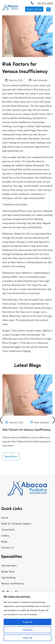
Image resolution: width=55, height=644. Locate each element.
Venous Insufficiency (13, 583)
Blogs (4, 541)
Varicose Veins (9, 565)
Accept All (27, 622)
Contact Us (7, 547)
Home (5, 517)
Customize (27, 630)
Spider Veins (8, 571)
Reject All (28, 638)
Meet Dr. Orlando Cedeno (16, 523)
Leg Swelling (8, 577)
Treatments (8, 529)
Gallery (5, 535)
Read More (11, 456)
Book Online (34, 9)
